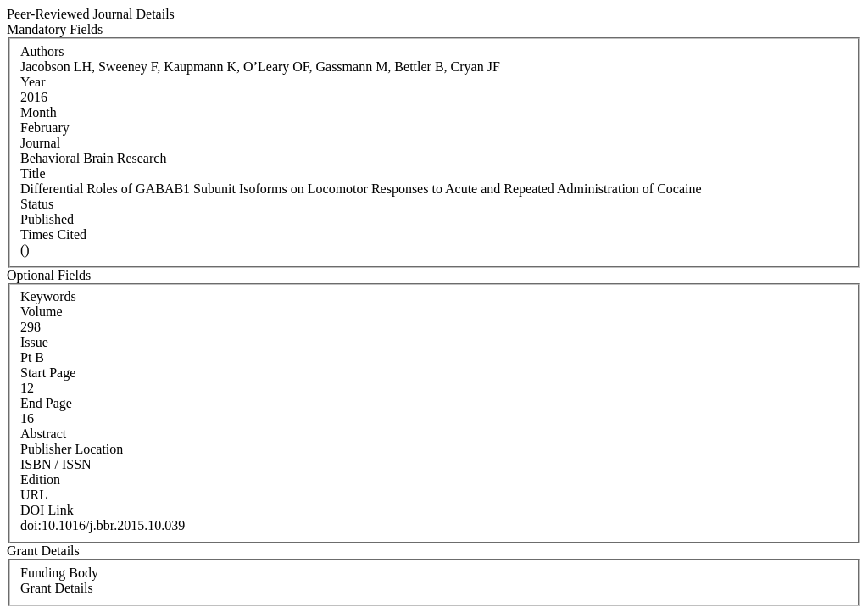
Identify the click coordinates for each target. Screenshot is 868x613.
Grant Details (57, 588)
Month (39, 112)
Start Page (48, 373)
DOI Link (47, 510)
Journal (40, 143)
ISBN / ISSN (56, 464)
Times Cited (53, 234)
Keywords (48, 296)
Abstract (43, 434)
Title (33, 173)
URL (34, 495)
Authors (42, 51)
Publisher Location (72, 449)
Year (33, 82)
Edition (40, 479)
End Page (46, 403)
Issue (34, 342)
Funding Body (59, 573)
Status (37, 204)
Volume (41, 312)
